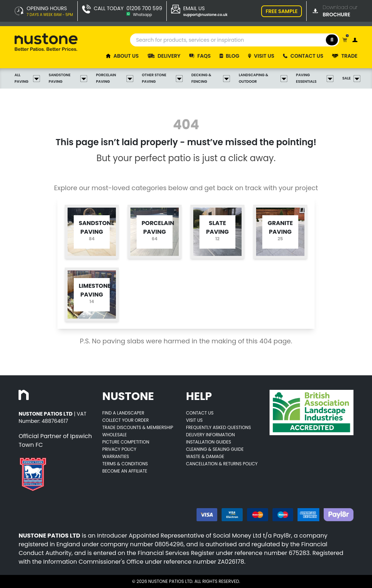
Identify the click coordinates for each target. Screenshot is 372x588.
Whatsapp (142, 15)
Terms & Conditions (125, 464)
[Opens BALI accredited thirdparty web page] (311, 413)
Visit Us (194, 420)
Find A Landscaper (123, 413)
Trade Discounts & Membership (138, 427)
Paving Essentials (315, 78)
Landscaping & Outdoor (263, 78)
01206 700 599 (144, 8)
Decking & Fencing (211, 78)
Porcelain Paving (114, 78)
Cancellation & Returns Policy (222, 464)
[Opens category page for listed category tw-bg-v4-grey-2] (92, 232)
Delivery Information (210, 435)
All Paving (27, 78)
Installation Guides (209, 442)
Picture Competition (126, 442)
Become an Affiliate (125, 471)
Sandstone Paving (68, 78)
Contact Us (200, 413)
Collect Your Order (126, 420)
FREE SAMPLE (282, 11)
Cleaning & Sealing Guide (215, 449)
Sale (350, 79)
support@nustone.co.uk (205, 15)
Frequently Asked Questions (219, 427)
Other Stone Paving (162, 78)
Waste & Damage (205, 456)
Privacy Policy (120, 449)
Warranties (116, 456)
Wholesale (115, 435)
